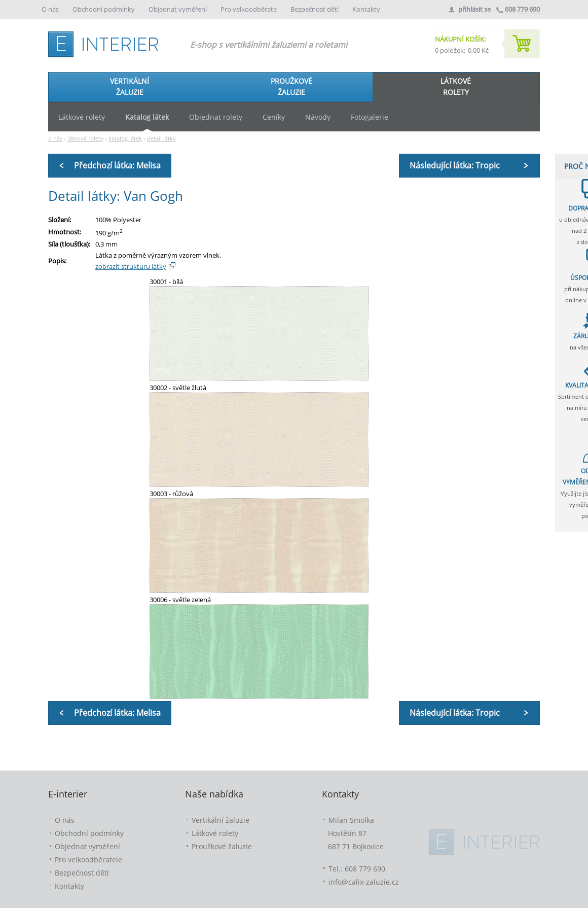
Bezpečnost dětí (315, 9)
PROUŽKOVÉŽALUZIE (291, 86)
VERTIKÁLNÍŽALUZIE (130, 86)
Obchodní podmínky (104, 9)
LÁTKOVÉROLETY (456, 86)
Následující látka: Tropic (455, 165)
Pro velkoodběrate (249, 9)
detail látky (161, 138)
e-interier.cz (106, 42)
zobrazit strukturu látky (131, 266)
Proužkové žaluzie (222, 846)
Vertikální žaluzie (220, 820)
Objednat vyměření (178, 9)
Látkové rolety (215, 833)
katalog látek (125, 138)
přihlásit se (474, 9)
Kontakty (366, 9)
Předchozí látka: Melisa (117, 165)
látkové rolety (85, 138)
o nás (55, 138)
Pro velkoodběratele (88, 860)
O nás (51, 9)
